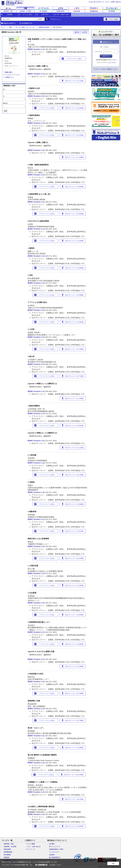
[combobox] (19, 19)
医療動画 (6, 857)
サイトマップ (31, 849)
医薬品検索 (7, 849)
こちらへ (114, 60)
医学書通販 (7, 855)
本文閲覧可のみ (27, 23)
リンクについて (54, 852)
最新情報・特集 (9, 844)
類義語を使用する (9, 23)
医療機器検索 (8, 852)
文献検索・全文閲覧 (10, 847)
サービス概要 (31, 844)
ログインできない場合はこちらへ (107, 69)
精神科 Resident (44, 27)
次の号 (85, 32)
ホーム (3, 27)
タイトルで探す (27, 15)
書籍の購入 (9, 72)
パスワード (98, 52)
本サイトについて (55, 847)
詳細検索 (10, 15)
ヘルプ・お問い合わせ (112, 2)
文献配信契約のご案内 (56, 849)
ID (101, 47)
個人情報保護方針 (55, 857)
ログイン (106, 56)
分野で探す (45, 15)
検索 (5, 111)
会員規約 (52, 855)
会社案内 (52, 844)
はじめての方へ (96, 2)
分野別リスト (10, 77)
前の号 (77, 32)
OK (113, 863)
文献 (10, 27)
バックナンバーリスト (13, 75)
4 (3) (43, 49)
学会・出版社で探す (63, 15)
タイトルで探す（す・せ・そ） (25, 27)
